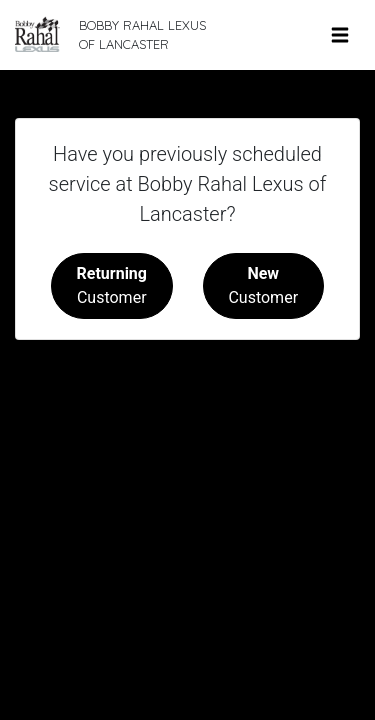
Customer (112, 285)
